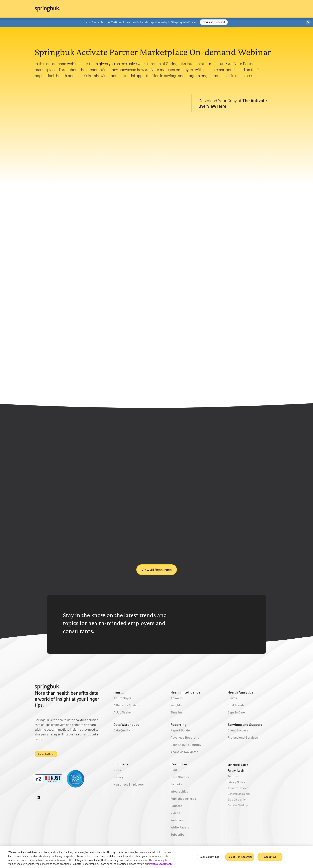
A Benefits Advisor (126, 705)
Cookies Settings (238, 805)
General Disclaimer (239, 794)
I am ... (119, 692)
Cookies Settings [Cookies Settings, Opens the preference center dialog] (209, 857)
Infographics (179, 791)
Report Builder (181, 730)
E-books (176, 784)
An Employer (122, 698)
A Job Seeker (123, 712)
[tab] (70, 208)
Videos (175, 813)
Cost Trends (236, 705)
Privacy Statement (160, 864)
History (118, 777)
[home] (156, 9)
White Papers (180, 827)
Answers (177, 698)
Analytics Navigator (184, 752)
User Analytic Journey (186, 745)
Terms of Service (238, 788)
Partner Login (236, 770)
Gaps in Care (236, 712)
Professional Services (243, 737)
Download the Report (214, 22)
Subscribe (178, 834)
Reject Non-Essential (240, 857)
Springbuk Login (238, 765)
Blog (174, 770)
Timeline (177, 712)
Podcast (176, 806)
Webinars (177, 820)
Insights (176, 705)
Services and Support (245, 724)
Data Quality (122, 730)
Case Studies (180, 777)
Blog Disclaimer (237, 799)
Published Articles (183, 798)
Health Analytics (241, 692)
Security (233, 776)
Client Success (238, 730)
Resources (179, 764)
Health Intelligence (185, 692)
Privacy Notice (236, 782)
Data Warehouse (126, 724)
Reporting (178, 724)
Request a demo (46, 754)
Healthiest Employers (129, 784)
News (117, 770)
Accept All (270, 857)
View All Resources (157, 570)
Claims (232, 698)
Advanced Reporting (185, 737)
